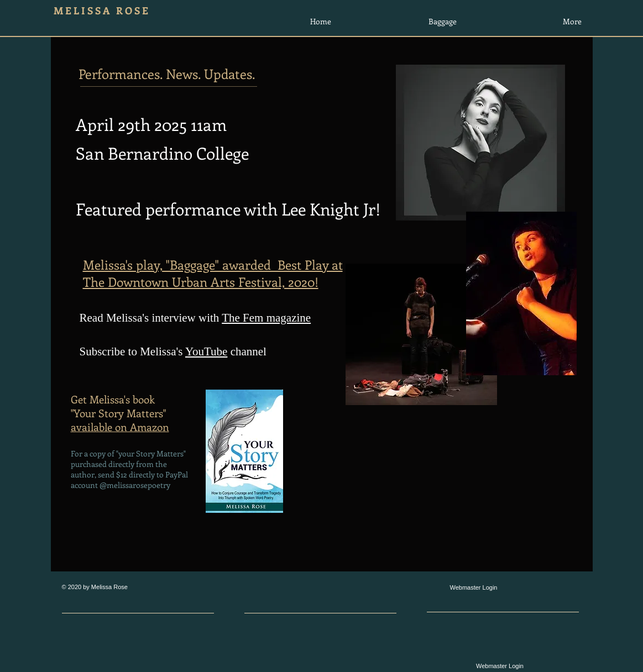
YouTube (206, 351)
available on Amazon (120, 427)
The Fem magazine (266, 318)
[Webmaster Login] (474, 588)
